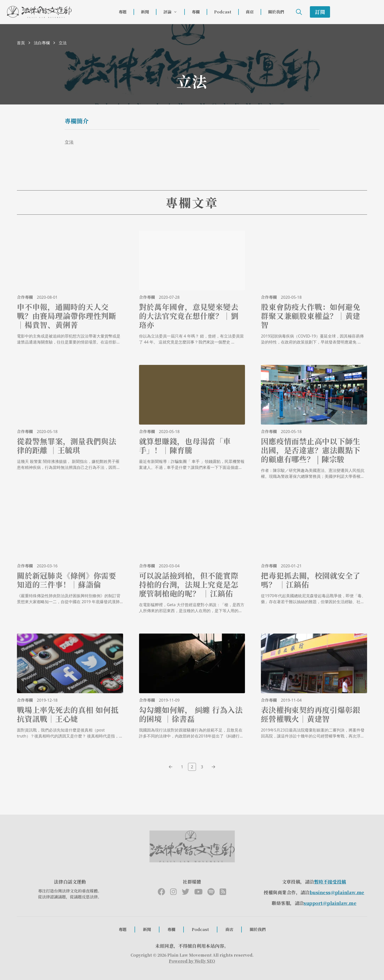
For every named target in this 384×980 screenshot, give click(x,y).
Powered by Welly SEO (192, 961)
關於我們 (276, 12)
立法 (63, 43)
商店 (250, 12)
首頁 (21, 43)
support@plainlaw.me (330, 903)
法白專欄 (42, 43)
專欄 (196, 12)
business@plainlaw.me (337, 892)
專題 (123, 12)
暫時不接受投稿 (330, 882)
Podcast (223, 12)
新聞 (145, 12)
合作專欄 (25, 297)
